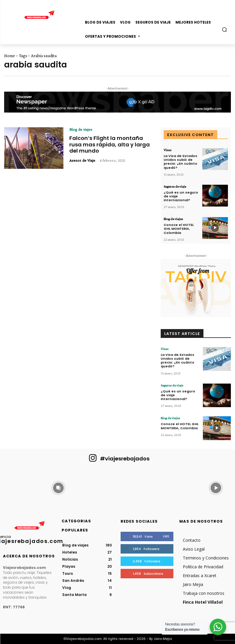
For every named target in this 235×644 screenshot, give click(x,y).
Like (166, 536)
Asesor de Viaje (82, 160)
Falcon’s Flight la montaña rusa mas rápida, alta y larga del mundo (110, 144)
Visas (167, 150)
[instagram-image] (19, 487)
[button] (225, 29)
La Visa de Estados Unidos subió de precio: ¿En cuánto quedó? (180, 162)
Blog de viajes (81, 129)
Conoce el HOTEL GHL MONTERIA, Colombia (179, 229)
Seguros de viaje (175, 186)
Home (10, 56)
